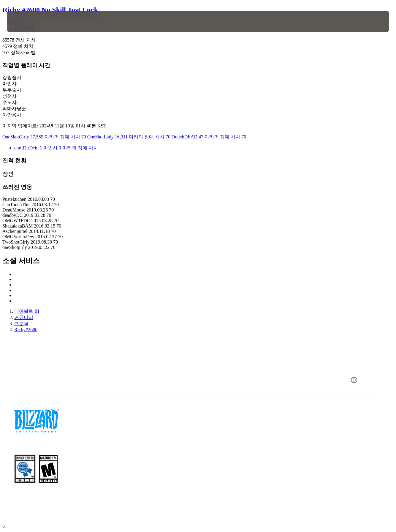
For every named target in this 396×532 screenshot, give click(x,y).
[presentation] (26, 21)
